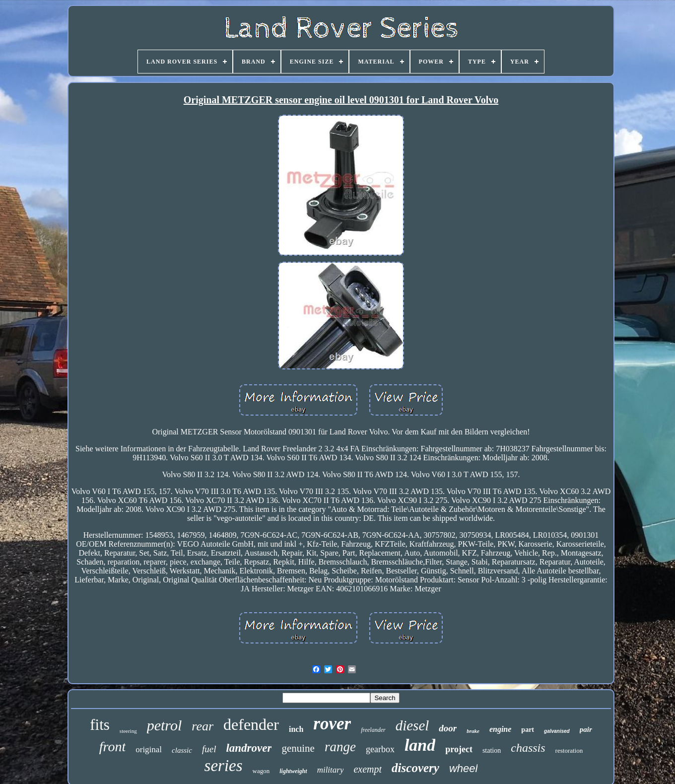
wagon (261, 771)
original (149, 749)
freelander (373, 730)
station (492, 750)
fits (100, 725)
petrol (165, 725)
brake (473, 731)
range (340, 747)
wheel (463, 768)
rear (202, 726)
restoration (569, 750)
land (420, 745)
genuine (298, 748)
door (448, 728)
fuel (209, 749)
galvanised (557, 731)
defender (251, 724)
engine (500, 729)
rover (332, 724)
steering (128, 731)
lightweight (293, 771)
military (331, 770)
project (459, 749)
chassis (528, 748)
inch (296, 729)
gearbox (380, 749)
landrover (249, 748)
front (112, 747)
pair (586, 729)
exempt (368, 769)
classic (182, 750)
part (528, 730)
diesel (412, 725)
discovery (415, 768)
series (224, 766)
